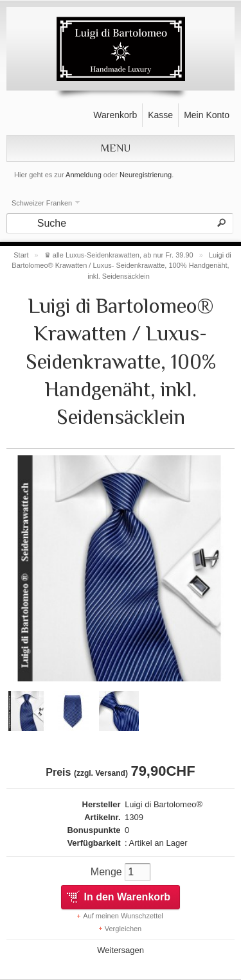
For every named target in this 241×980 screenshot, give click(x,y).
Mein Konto (207, 115)
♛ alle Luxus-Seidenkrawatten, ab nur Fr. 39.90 (119, 255)
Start (21, 255)
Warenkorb (115, 115)
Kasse (160, 115)
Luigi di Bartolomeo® (164, 804)
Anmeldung (84, 175)
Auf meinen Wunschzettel (123, 916)
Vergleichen (123, 929)
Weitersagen (121, 950)
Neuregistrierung (146, 175)
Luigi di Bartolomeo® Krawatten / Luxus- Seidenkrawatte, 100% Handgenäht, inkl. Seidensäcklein (121, 266)
